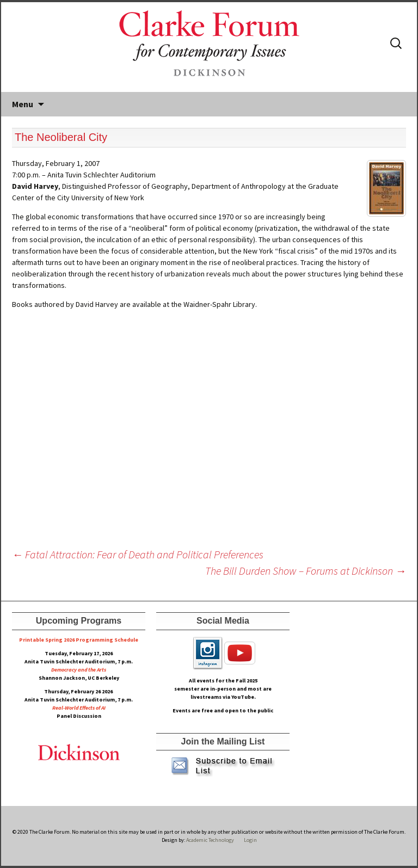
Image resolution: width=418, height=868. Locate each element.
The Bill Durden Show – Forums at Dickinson (306, 571)
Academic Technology (210, 840)
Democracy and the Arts (79, 670)
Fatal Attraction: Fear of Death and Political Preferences (138, 554)
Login (250, 840)
